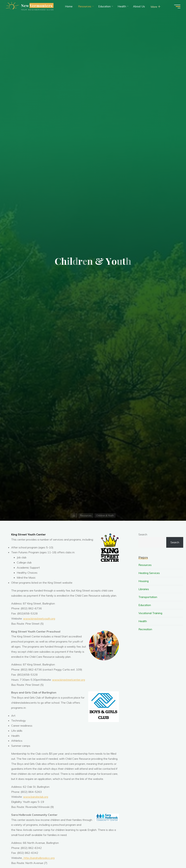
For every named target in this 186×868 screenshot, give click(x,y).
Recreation (145, 629)
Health (143, 621)
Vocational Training (150, 613)
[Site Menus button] (177, 6)
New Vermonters (37, 5)
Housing (144, 581)
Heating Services (149, 573)
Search (143, 534)
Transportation (148, 597)
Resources (86, 515)
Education (145, 605)
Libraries (144, 589)
